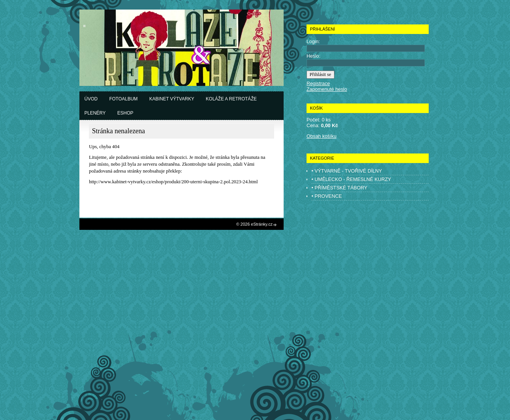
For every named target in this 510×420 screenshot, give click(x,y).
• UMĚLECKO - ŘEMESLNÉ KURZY (351, 179)
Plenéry (95, 113)
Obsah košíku (321, 136)
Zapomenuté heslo (327, 89)
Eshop (125, 113)
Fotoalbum (123, 99)
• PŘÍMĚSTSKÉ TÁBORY (339, 188)
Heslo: (313, 56)
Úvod (91, 99)
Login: (313, 41)
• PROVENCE (327, 196)
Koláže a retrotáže (231, 99)
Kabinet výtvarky (172, 99)
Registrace (318, 83)
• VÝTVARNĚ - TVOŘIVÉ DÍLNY (347, 171)
